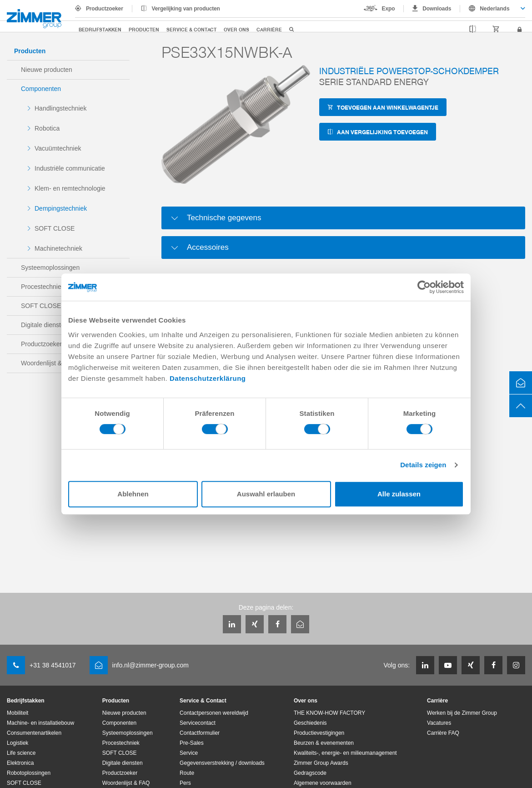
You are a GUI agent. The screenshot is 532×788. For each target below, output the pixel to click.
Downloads (437, 9)
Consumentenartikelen (34, 733)
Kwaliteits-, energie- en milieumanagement (345, 753)
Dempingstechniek (61, 208)
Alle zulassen (399, 494)
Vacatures (439, 723)
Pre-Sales (192, 743)
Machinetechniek (58, 248)
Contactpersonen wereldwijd (214, 713)
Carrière (269, 29)
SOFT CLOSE (55, 228)
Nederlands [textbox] (494, 9)
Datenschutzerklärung (208, 378)
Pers (185, 783)
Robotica (47, 128)
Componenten (41, 89)
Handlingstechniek (60, 108)
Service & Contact (191, 29)
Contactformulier (200, 733)
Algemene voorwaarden (323, 783)
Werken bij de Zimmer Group (462, 713)
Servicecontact (198, 723)
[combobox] (493, 9)
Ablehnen (133, 494)
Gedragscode (310, 773)
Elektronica (20, 763)
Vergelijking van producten (186, 9)
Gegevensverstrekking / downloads (222, 763)
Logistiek (18, 743)
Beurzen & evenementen (324, 743)
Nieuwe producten (47, 70)
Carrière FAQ (443, 733)
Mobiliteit (18, 713)
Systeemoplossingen (50, 268)
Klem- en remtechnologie (70, 188)
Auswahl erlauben (266, 494)
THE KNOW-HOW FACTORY (329, 713)
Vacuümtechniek (58, 148)
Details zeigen (423, 465)
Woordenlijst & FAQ (126, 783)
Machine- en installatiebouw (40, 723)
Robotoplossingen (29, 773)
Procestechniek (121, 743)
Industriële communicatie (70, 168)
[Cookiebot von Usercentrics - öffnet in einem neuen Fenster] (424, 287)
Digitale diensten (123, 763)
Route (187, 773)
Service (189, 753)
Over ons (236, 29)
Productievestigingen (319, 733)
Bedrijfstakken (100, 29)
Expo (389, 9)
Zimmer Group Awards (321, 763)
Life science (21, 753)
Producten (144, 29)
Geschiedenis (310, 723)
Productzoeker (105, 9)
